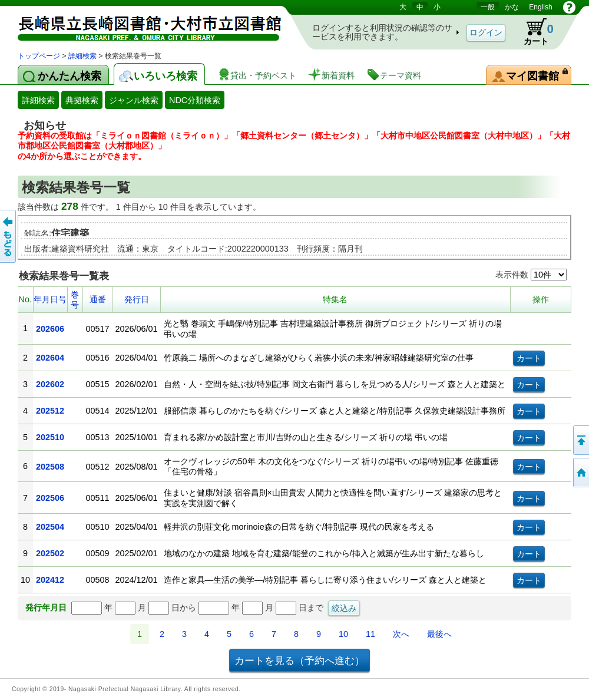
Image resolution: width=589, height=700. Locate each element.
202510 (50, 437)
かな (512, 7)
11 (370, 634)
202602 (50, 384)
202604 (50, 358)
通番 (98, 299)
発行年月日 (46, 607)
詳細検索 (82, 56)
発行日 (137, 299)
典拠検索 (82, 100)
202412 (50, 580)
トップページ (39, 56)
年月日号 (50, 299)
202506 (50, 498)
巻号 (75, 300)
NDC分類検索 (195, 100)
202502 (50, 553)
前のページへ (9, 236)
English (540, 7)
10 (343, 634)
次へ (401, 634)
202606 (50, 329)
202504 (50, 527)
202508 (50, 467)
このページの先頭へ (580, 440)
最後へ (439, 634)
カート (533, 32)
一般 (488, 7)
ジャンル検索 (134, 100)
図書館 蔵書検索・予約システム (141, 25)
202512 (50, 411)
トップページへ (580, 473)
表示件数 (531, 275)
